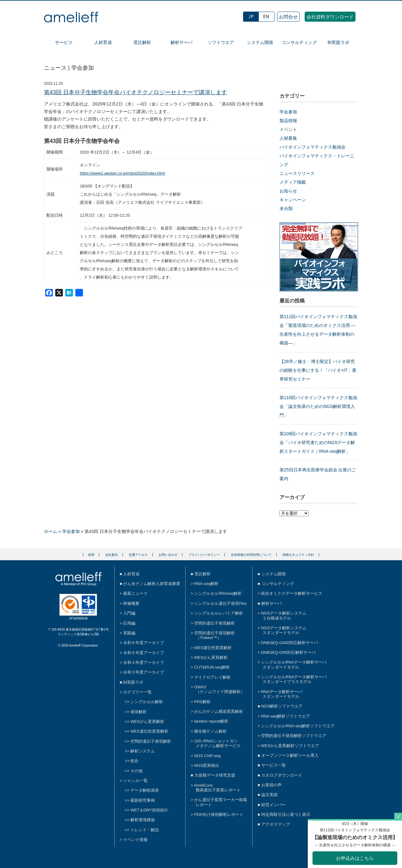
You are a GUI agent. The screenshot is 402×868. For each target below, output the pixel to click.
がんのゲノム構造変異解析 (219, 711)
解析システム (143, 751)
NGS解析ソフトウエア (282, 706)
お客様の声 (272, 785)
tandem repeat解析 (211, 721)
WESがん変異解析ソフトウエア (290, 746)
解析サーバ (182, 42)
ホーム (51, 531)
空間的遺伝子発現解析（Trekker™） (215, 635)
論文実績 (269, 795)
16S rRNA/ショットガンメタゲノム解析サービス (217, 743)
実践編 (129, 633)
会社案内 (111, 555)
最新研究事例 (143, 800)
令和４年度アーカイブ (144, 662)
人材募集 (288, 138)
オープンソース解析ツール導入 (290, 755)
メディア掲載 (293, 182)
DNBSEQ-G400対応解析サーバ (289, 643)
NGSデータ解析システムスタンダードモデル (284, 630)
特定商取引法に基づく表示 (286, 814)
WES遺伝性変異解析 (149, 731)
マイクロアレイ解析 (212, 677)
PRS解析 (202, 702)
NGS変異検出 (207, 765)
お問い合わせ (168, 555)
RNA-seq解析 (206, 584)
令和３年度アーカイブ (144, 672)
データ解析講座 (145, 790)
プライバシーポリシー (204, 555)
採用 (91, 555)
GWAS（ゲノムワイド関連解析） (219, 689)
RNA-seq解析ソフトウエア (285, 716)
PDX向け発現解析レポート (219, 814)
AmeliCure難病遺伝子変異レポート (217, 788)
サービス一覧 (274, 765)
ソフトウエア (221, 42)
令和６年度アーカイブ (144, 643)
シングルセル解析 (147, 702)
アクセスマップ (276, 824)
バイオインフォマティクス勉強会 (312, 147)
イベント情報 (135, 840)
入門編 (129, 613)
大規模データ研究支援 (215, 775)
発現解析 (139, 712)
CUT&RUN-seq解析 (212, 667)
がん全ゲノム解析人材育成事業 (152, 584)
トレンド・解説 (145, 830)
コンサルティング (299, 42)
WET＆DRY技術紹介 (149, 810)
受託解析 (142, 42)
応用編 (129, 623)
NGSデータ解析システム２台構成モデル (284, 616)
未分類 (286, 209)
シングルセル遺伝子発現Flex (220, 603)
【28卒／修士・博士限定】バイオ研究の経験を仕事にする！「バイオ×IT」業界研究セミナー (318, 370)
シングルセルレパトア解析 (219, 613)
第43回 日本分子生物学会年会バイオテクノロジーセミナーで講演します (136, 92)
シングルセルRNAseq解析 (218, 593)
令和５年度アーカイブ (144, 653)
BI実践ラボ (338, 42)
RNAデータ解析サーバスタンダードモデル (282, 694)
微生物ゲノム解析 (210, 731)
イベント (288, 129)
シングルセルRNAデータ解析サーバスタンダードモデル (294, 665)
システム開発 (260, 42)
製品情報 (288, 121)
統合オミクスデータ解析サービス (292, 593)
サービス (64, 42)
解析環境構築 (143, 820)
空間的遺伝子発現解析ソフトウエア (294, 736)
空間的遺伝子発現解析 (151, 741)
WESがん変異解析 (147, 722)
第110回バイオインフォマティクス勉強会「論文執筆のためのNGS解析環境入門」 (318, 406)
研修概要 (131, 603)
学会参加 (288, 112)
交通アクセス (138, 555)
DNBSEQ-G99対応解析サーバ (288, 652)
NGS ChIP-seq (207, 756)
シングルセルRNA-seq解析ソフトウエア (298, 726)
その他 (136, 771)
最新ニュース (135, 593)
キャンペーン (293, 200)
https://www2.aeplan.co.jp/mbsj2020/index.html (122, 173)
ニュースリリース (297, 173)
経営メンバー (274, 805)
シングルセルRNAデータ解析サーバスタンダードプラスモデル (294, 679)
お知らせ (288, 191)
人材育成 (103, 42)
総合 (134, 761)
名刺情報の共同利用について (251, 555)
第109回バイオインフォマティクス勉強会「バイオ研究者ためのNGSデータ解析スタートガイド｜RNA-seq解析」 (318, 442)
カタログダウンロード (282, 775)
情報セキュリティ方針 (298, 555)
